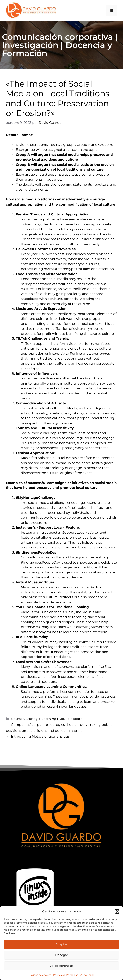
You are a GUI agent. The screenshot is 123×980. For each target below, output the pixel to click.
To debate (74, 719)
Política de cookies (40, 975)
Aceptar (61, 944)
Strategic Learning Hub (45, 719)
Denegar (62, 955)
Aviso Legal (87, 975)
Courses (18, 719)
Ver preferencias (62, 966)
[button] (117, 911)
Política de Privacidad (66, 975)
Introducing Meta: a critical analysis (40, 736)
